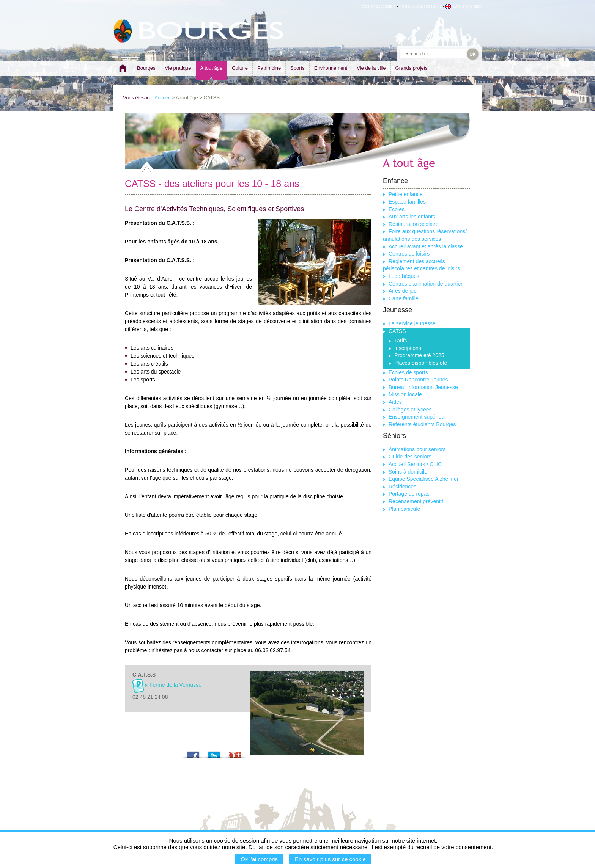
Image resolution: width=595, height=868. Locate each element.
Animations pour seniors (417, 449)
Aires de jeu (403, 291)
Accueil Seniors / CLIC (415, 464)
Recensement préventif (416, 501)
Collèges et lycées (410, 410)
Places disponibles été (421, 363)
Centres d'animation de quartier (426, 284)
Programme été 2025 (419, 355)
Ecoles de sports (408, 372)
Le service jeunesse (412, 323)
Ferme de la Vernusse (176, 685)
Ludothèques (404, 276)
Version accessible (379, 6)
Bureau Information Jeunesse (423, 387)
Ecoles (397, 209)
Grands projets (412, 68)
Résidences (402, 487)
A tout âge (212, 68)
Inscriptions (408, 348)
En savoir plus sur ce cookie (330, 859)
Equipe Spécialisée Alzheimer (423, 479)
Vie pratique (178, 68)
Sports (297, 68)
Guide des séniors (410, 457)
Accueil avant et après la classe (426, 246)
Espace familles (407, 202)
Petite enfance (406, 194)
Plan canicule (404, 509)
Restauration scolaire (414, 224)
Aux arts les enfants (412, 217)
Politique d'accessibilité (421, 6)
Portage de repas (409, 494)
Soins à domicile (408, 472)
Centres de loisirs (409, 254)
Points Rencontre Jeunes (418, 380)
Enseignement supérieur (417, 417)
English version (463, 6)
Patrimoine (269, 68)
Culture (240, 68)
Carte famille (404, 298)
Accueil (162, 98)
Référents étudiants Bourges (422, 424)
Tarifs (401, 341)
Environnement (331, 68)
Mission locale (405, 394)
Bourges (146, 68)
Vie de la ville (371, 68)
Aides (395, 402)
